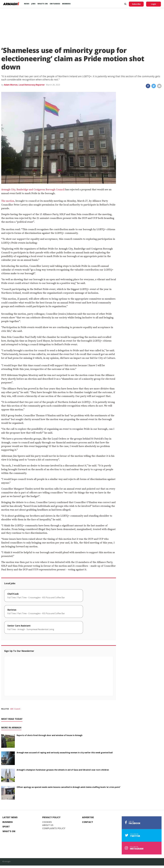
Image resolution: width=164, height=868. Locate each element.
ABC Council (15, 709)
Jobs (33, 4)
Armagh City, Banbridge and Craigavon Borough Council (33, 190)
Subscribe (136, 4)
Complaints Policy (54, 828)
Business (8, 822)
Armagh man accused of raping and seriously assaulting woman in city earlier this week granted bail (65, 753)
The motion (8, 201)
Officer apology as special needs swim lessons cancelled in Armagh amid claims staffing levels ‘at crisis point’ (69, 787)
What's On (9, 831)
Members (66, 4)
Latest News (10, 817)
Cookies (47, 822)
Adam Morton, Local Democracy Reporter (24, 85)
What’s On (43, 4)
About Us (48, 825)
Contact (88, 822)
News (27, 4)
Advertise (88, 817)
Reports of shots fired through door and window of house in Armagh (50, 735)
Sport (6, 827)
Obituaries (55, 4)
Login (154, 4)
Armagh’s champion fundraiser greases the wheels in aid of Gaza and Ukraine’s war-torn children (63, 770)
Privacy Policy (51, 817)
